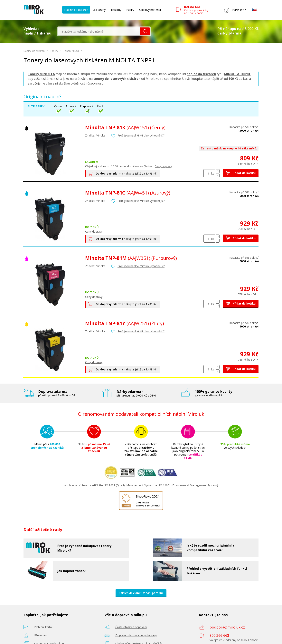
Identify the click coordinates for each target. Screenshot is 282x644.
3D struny (99, 10)
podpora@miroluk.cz (227, 627)
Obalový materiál (150, 10)
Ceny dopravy (163, 166)
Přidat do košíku (241, 173)
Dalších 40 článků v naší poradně (141, 593)
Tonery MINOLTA (73, 51)
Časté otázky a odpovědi (131, 627)
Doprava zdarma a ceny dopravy (136, 635)
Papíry (130, 10)
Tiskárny (116, 10)
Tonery (54, 51)
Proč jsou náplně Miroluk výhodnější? (141, 135)
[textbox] (99, 31)
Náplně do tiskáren (76, 10)
